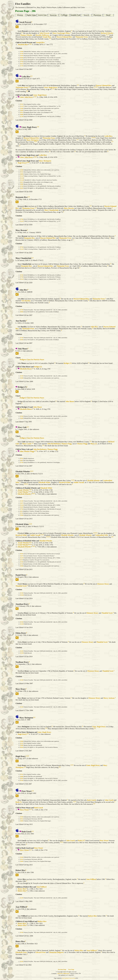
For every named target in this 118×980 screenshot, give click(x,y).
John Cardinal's (65, 978)
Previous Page (62, 969)
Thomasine (82, 37)
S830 (22, 58)
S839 (22, 188)
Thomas (26, 35)
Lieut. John (26, 97)
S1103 (22, 595)
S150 (22, 54)
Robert (22, 891)
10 (28, 162)
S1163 (22, 505)
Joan (91, 879)
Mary (61, 33)
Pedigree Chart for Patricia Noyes (32, 360)
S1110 (22, 178)
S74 (21, 513)
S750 (22, 62)
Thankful (21, 586)
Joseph (47, 37)
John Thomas (27, 451)
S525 (22, 458)
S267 (22, 503)
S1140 (22, 180)
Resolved (65, 482)
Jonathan (23, 44)
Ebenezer (103, 584)
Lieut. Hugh (51, 87)
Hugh (22, 163)
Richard (107, 33)
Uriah (23, 492)
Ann (26, 301)
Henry (22, 889)
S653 (22, 112)
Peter (104, 841)
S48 (21, 460)
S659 (22, 554)
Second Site (72, 978)
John (44, 33)
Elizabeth (26, 369)
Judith (79, 482)
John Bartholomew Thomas (59, 444)
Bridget (68, 363)
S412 (22, 64)
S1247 (22, 106)
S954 (22, 819)
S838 (22, 60)
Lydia (108, 136)
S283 (22, 56)
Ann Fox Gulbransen (63, 973)
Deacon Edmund (64, 37)
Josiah (23, 490)
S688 (22, 114)
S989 (22, 110)
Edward (41, 952)
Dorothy (42, 35)
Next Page (71, 969)
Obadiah (93, 480)
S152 (22, 104)
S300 (22, 52)
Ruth (91, 800)
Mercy (109, 698)
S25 (21, 511)
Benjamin (29, 238)
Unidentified (101, 535)
